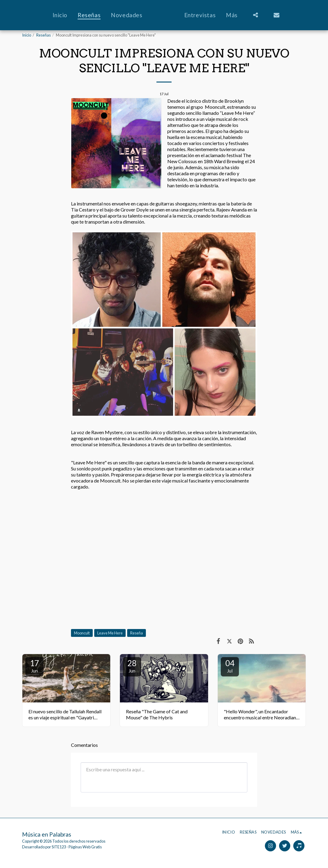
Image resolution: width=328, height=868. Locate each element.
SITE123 (59, 847)
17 (34, 666)
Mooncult (82, 633)
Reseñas (43, 35)
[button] (268, 15)
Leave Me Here (110, 633)
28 (132, 666)
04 (230, 666)
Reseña (137, 633)
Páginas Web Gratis (85, 847)
